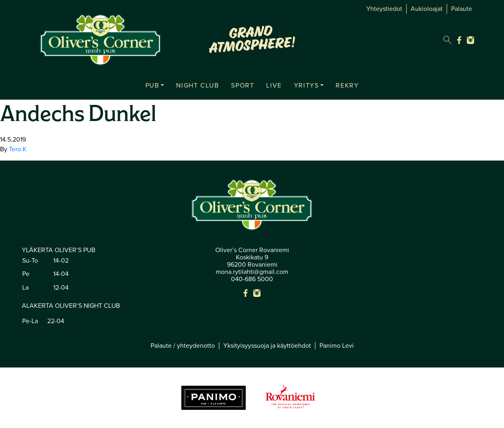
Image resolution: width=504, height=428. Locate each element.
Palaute (462, 9)
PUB (152, 86)
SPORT (243, 86)
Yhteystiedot (384, 9)
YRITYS (307, 86)
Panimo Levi (337, 346)
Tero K (18, 149)
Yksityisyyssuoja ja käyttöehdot (267, 346)
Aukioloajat (427, 9)
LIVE (274, 86)
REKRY (347, 86)
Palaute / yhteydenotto (183, 346)
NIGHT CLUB (197, 86)
